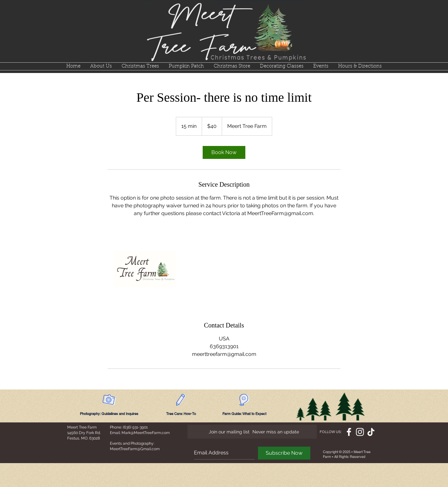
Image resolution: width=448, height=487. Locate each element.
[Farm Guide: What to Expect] (244, 414)
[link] (224, 152)
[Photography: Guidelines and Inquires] (109, 414)
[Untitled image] (145, 269)
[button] (140, 66)
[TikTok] (371, 432)
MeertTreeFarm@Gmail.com (135, 449)
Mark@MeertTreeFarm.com (146, 433)
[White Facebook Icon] (349, 432)
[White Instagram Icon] (360, 432)
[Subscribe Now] (284, 453)
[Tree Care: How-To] (181, 414)
